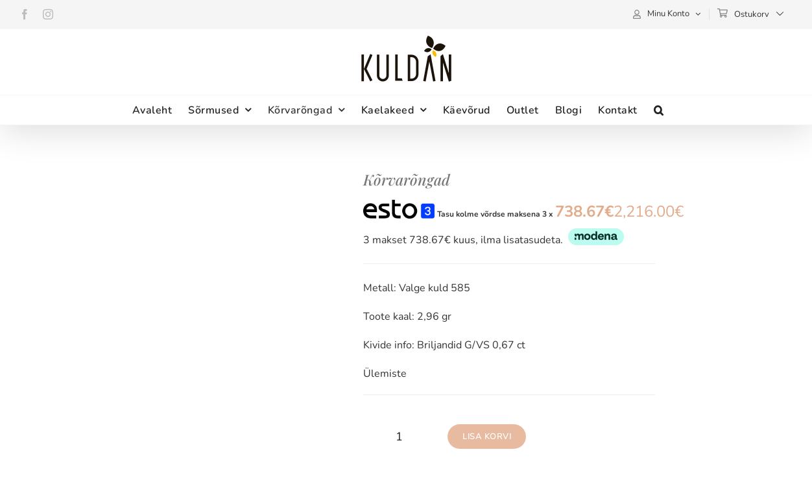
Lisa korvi (487, 437)
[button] (659, 110)
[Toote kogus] (399, 437)
